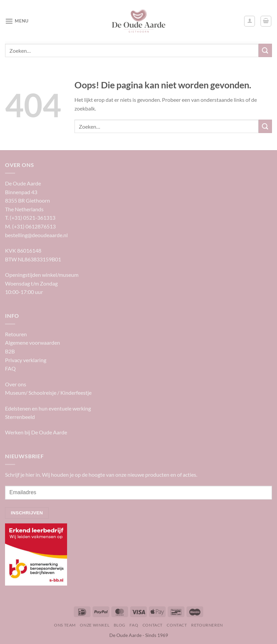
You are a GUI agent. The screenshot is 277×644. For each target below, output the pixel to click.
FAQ (10, 368)
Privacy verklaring (26, 360)
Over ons (16, 384)
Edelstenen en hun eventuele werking (48, 408)
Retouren (16, 334)
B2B (10, 351)
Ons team (65, 625)
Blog (120, 625)
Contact (153, 625)
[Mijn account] (250, 21)
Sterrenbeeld (20, 417)
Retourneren (207, 625)
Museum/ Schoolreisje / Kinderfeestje (48, 393)
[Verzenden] (265, 50)
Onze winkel (95, 625)
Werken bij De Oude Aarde (36, 432)
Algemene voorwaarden (33, 342)
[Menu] (17, 21)
